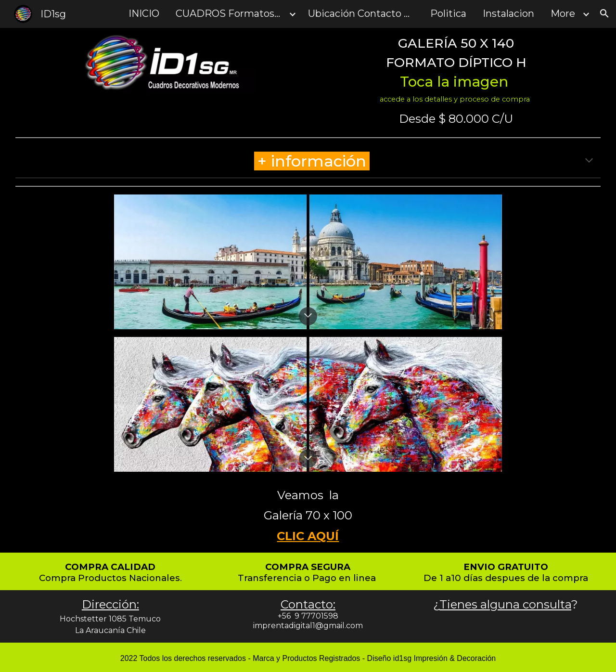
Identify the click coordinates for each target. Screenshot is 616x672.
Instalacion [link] (508, 13)
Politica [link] (448, 13)
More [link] (563, 13)
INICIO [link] (144, 13)
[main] (456, 70)
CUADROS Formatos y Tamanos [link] (231, 13)
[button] (604, 13)
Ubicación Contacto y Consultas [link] (363, 13)
